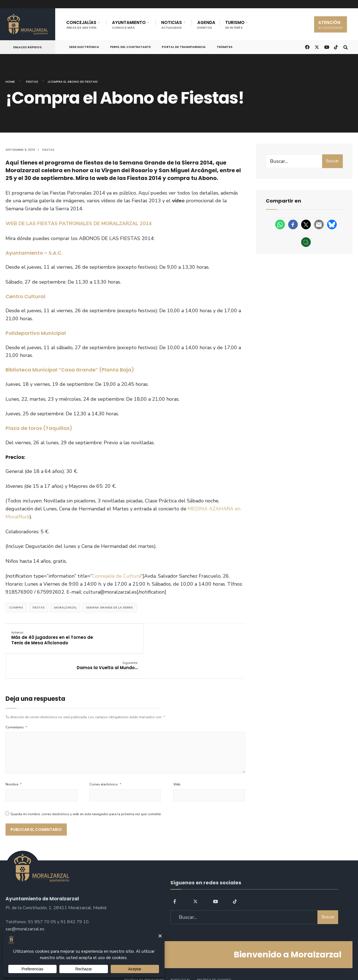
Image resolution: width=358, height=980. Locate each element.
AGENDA (206, 25)
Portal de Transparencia (184, 47)
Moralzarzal (65, 607)
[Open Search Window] (345, 47)
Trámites (225, 47)
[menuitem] (86, 24)
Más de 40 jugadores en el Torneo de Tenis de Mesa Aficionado (42, 640)
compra (16, 607)
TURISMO (235, 25)
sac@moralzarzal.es (25, 908)
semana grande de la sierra (110, 607)
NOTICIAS (172, 25)
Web (177, 764)
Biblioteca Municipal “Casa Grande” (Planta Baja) (70, 369)
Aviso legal (180, 960)
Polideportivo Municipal (36, 333)
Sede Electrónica (84, 47)
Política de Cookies (214, 960)
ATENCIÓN (331, 25)
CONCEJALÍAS (81, 25)
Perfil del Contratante (130, 47)
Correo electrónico (105, 764)
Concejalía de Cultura (116, 575)
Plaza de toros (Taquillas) (39, 428)
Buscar (332, 161)
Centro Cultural (25, 296)
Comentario (16, 707)
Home (10, 82)
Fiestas (32, 82)
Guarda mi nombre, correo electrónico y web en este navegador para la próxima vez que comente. (86, 794)
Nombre (14, 764)
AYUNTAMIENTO (129, 25)
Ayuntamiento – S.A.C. (34, 253)
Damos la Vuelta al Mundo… (207, 635)
